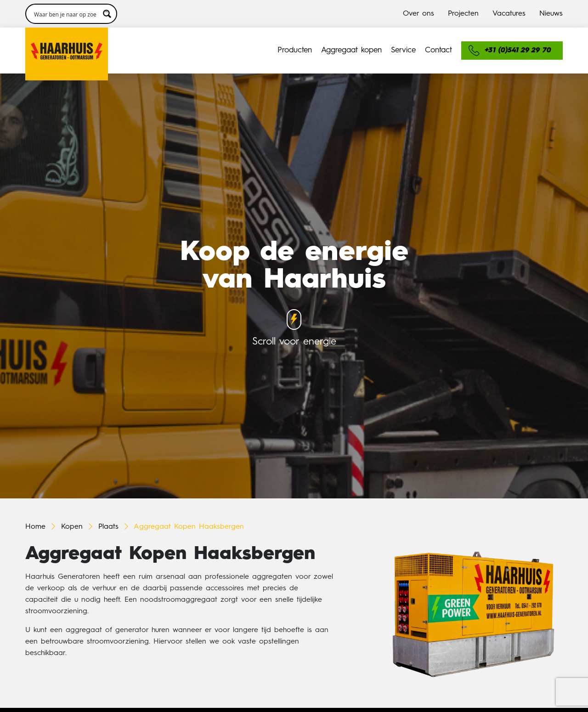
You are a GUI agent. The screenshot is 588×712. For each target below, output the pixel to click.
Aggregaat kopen (351, 50)
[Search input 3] (65, 14)
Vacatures (509, 14)
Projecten (463, 14)
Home (35, 527)
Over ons (418, 14)
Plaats (108, 527)
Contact (438, 50)
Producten (295, 50)
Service (403, 50)
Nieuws (551, 14)
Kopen (72, 527)
